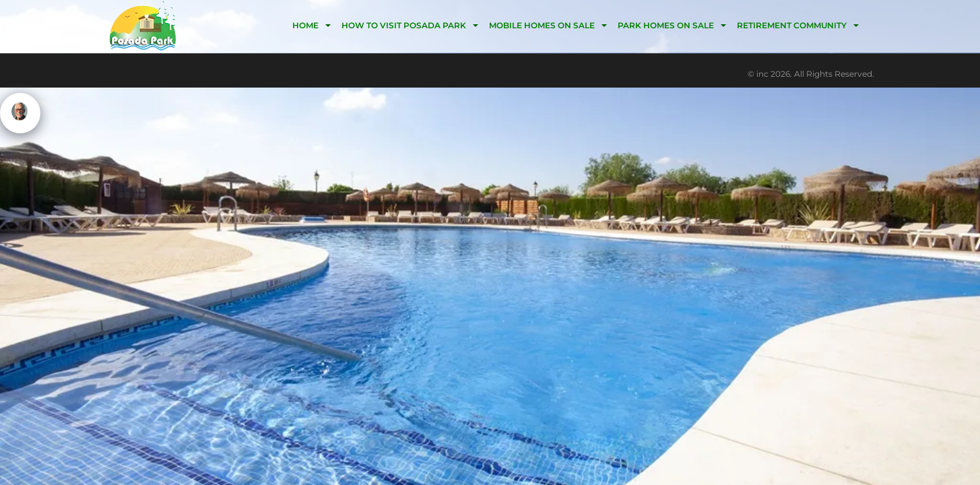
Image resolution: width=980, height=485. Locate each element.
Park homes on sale (666, 25)
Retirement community (792, 25)
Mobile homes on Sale (542, 25)
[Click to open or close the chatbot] (20, 113)
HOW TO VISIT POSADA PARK (404, 25)
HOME (305, 25)
